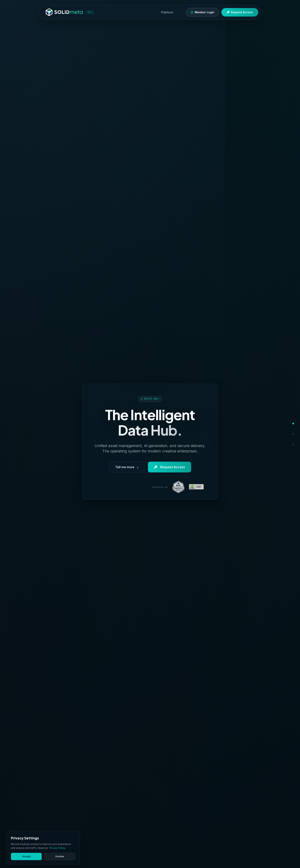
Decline (60, 856)
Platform (167, 12)
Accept (26, 856)
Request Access (240, 12)
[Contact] (287, 445)
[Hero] (287, 424)
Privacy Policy (57, 848)
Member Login (202, 12)
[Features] (285, 434)
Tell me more (127, 467)
